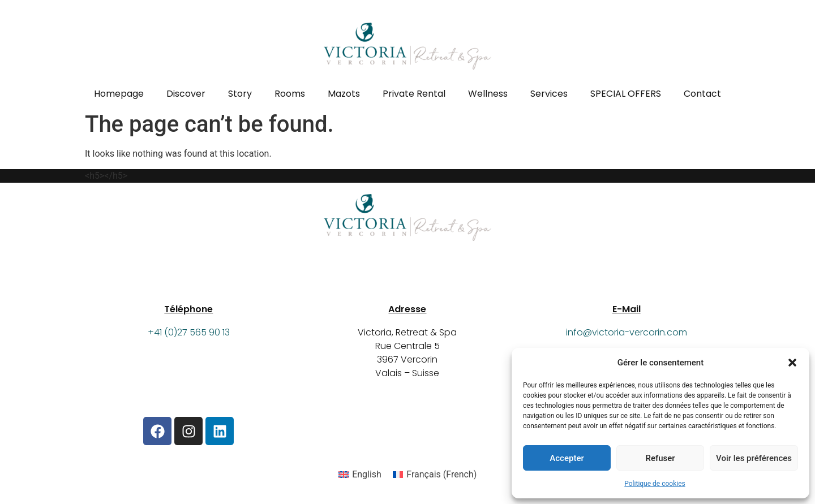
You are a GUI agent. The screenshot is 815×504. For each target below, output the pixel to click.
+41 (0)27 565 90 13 (189, 332)
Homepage (119, 94)
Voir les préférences (754, 458)
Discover (186, 94)
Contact (702, 94)
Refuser (660, 458)
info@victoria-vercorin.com (627, 332)
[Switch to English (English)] (360, 475)
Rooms (290, 94)
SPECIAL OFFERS (626, 94)
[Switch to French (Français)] (435, 475)
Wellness (488, 94)
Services (549, 94)
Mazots (344, 94)
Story (240, 94)
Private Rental (414, 94)
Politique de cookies (655, 484)
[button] (792, 363)
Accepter (567, 458)
